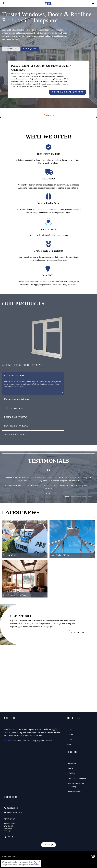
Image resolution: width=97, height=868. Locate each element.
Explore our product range (68, 92)
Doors (17, 365)
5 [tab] (90, 498)
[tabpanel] (48, 487)
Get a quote (9, 740)
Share (48, 845)
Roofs (70, 768)
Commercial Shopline (77, 778)
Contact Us (11, 49)
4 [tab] (84, 498)
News (69, 744)
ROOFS (26, 365)
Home (69, 729)
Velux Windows (75, 792)
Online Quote (72, 739)
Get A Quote (30, 49)
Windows (7, 365)
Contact (70, 734)
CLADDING (37, 365)
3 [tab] (79, 498)
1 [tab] (67, 498)
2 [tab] (73, 498)
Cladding (72, 773)
